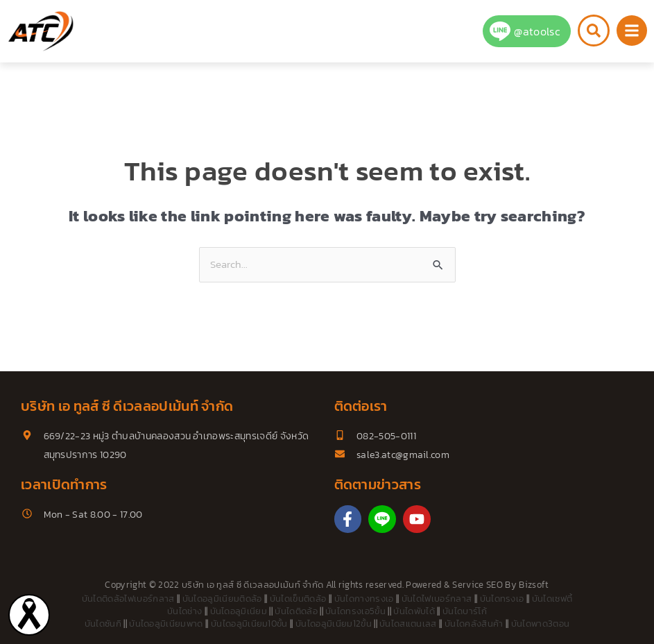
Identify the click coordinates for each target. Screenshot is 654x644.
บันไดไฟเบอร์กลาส (437, 599)
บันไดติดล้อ (296, 611)
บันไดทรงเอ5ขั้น (355, 611)
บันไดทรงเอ (502, 599)
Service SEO (477, 585)
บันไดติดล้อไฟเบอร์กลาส (128, 599)
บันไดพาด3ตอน (541, 624)
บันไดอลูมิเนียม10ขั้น (249, 624)
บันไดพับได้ (414, 611)
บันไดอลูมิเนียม (239, 611)
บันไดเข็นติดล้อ (298, 599)
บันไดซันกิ (103, 624)
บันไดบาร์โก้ (465, 611)
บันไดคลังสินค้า (474, 624)
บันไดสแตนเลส (408, 624)
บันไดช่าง (184, 611)
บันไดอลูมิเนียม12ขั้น (334, 624)
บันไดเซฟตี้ (552, 599)
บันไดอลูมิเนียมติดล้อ (222, 599)
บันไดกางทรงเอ (364, 599)
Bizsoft (534, 585)
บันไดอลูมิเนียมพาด (166, 624)
